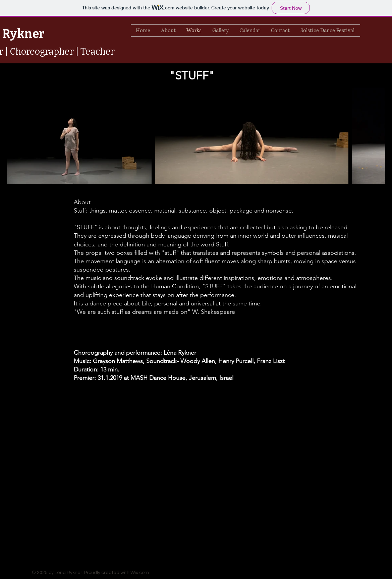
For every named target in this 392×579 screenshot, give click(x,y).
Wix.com (140, 573)
